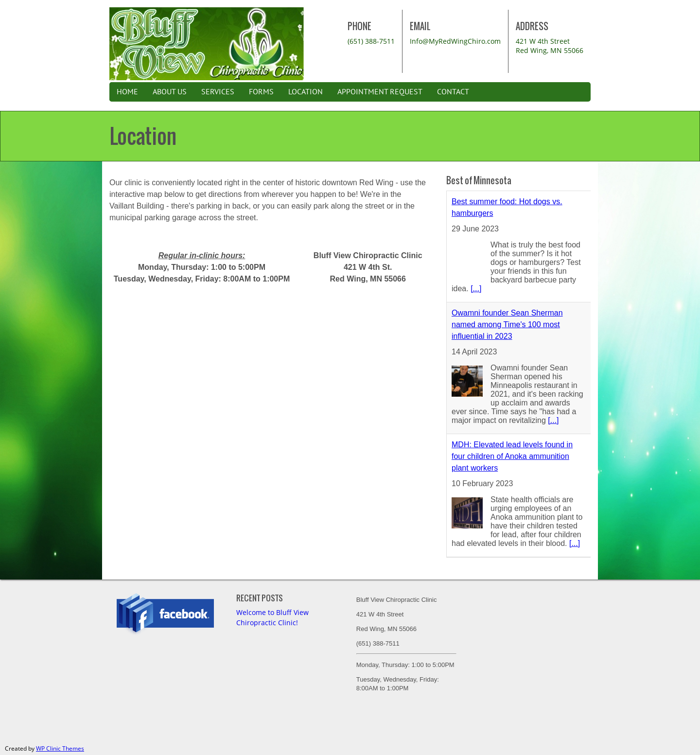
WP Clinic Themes (60, 748)
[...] (476, 289)
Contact (453, 92)
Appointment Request (380, 92)
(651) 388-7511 (371, 41)
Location (306, 92)
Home (127, 92)
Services (218, 92)
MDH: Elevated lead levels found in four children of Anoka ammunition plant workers (512, 456)
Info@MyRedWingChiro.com (455, 41)
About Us (170, 92)
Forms (261, 92)
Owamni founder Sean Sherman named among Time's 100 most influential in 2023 (507, 325)
